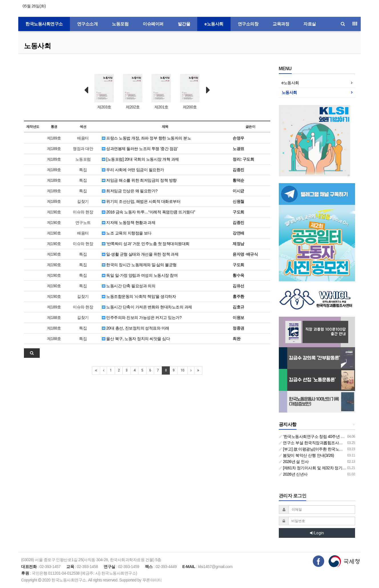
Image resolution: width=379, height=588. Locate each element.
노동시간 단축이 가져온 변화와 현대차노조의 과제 (147, 307)
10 (183, 370)
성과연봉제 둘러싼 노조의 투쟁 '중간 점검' (140, 149)
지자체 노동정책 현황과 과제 (129, 223)
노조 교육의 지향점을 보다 (127, 233)
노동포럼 (120, 24)
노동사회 (37, 46)
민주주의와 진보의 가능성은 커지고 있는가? (142, 318)
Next (208, 90)
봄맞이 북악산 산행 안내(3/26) (307, 455)
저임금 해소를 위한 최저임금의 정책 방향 (139, 180)
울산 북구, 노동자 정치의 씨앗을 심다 (136, 339)
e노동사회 (214, 24)
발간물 (184, 24)
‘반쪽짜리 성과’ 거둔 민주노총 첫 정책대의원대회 (146, 244)
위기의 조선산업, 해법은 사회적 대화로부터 (141, 201)
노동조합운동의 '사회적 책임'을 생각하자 (139, 296)
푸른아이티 (152, 580)
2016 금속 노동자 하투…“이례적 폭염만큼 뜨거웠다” (148, 212)
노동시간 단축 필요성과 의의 (129, 286)
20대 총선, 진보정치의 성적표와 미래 (136, 328)
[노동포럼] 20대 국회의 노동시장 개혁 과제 (140, 159)
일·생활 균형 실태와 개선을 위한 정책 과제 (140, 254)
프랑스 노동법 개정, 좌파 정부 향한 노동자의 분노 (147, 138)
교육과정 (281, 24)
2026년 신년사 (293, 474)
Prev (86, 90)
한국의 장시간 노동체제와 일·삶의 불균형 (139, 265)
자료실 (310, 24)
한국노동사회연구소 (44, 24)
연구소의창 (248, 24)
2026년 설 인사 (294, 462)
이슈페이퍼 (153, 24)
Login (317, 533)
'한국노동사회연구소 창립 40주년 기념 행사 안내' (323, 437)
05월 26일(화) (34, 6)
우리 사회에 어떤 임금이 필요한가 (133, 170)
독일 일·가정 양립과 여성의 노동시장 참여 (140, 275)
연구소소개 (87, 24)
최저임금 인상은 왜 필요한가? (130, 191)
